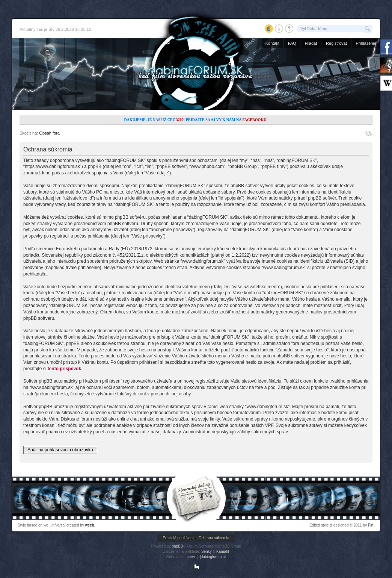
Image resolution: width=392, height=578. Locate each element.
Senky (207, 552)
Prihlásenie (366, 43)
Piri (371, 525)
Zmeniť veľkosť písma (369, 133)
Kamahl (223, 552)
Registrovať (337, 43)
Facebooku (254, 120)
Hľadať (311, 43)
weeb (90, 525)
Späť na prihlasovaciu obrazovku (60, 450)
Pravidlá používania (179, 538)
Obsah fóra (49, 133)
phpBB (177, 546)
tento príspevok (64, 369)
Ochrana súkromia (214, 538)
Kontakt (272, 43)
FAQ (292, 43)
